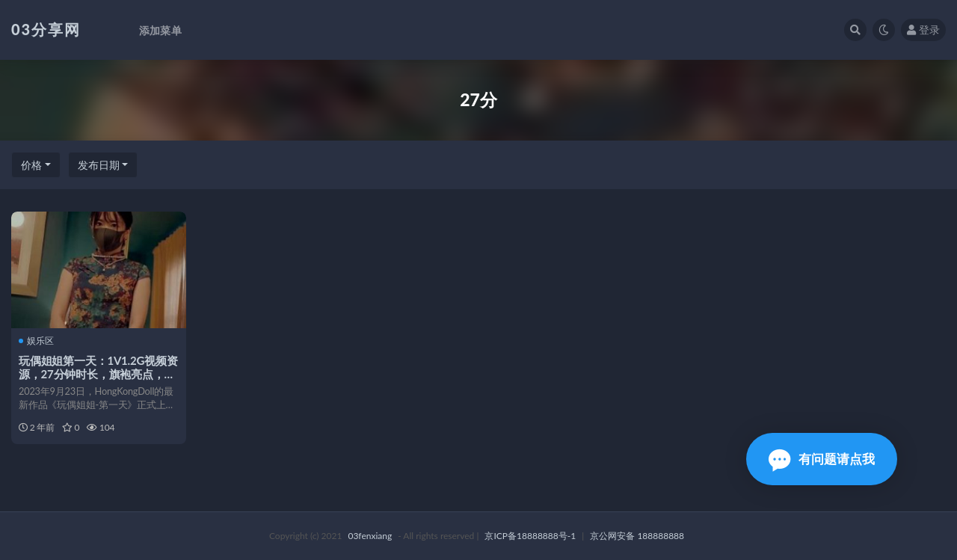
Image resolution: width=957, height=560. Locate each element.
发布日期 (99, 165)
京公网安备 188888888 (637, 536)
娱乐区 (36, 341)
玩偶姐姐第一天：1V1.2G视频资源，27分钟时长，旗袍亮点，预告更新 (98, 374)
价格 (31, 165)
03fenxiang (370, 536)
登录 (923, 30)
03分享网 (46, 29)
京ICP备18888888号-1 (530, 536)
